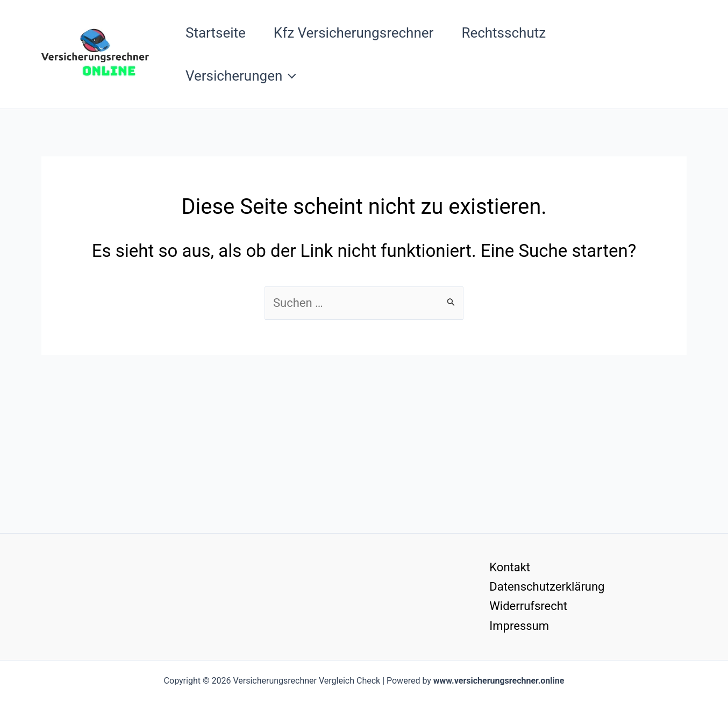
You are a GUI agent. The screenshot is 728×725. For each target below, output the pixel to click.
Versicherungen (241, 76)
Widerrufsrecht (528, 606)
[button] (289, 76)
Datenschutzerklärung (547, 587)
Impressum (519, 626)
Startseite (216, 33)
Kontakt (510, 567)
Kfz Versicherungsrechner (354, 33)
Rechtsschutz (504, 33)
